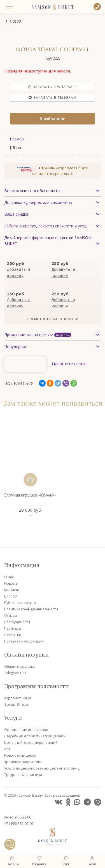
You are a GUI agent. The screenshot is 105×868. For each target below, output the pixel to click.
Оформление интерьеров (26, 730)
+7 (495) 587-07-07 (19, 824)
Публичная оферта (20, 603)
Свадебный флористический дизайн (35, 736)
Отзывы (11, 616)
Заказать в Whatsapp (53, 87)
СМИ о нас (13, 635)
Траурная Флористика (23, 775)
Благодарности (17, 622)
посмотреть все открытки (53, 319)
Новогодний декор (20, 755)
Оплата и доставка (19, 666)
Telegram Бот (15, 673)
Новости (11, 583)
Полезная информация (24, 641)
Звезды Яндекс (17, 704)
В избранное (53, 119)
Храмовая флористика (23, 762)
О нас (9, 577)
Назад (15, 21)
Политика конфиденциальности (31, 609)
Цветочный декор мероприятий (31, 743)
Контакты (12, 590)
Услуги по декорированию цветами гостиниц (42, 768)
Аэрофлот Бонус (18, 698)
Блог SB (11, 596)
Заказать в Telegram (53, 97)
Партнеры (13, 628)
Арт (7, 749)
